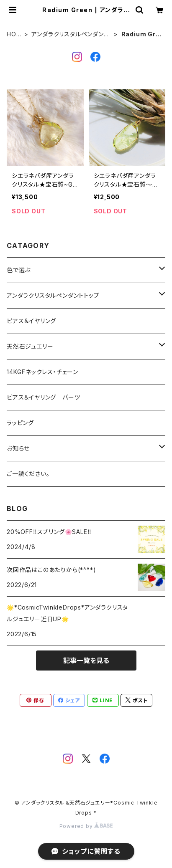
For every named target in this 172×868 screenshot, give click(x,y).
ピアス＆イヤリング (31, 321)
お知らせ (18, 448)
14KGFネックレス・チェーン (42, 372)
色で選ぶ (19, 270)
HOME (14, 34)
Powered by (86, 826)
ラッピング (20, 423)
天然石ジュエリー (30, 346)
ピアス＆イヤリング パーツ (43, 397)
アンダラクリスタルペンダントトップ (70, 34)
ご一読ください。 (28, 474)
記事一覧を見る (86, 660)
